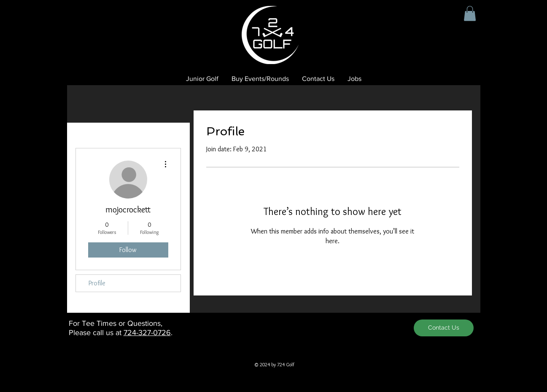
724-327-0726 (147, 333)
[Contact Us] (444, 328)
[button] (470, 13)
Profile (97, 283)
